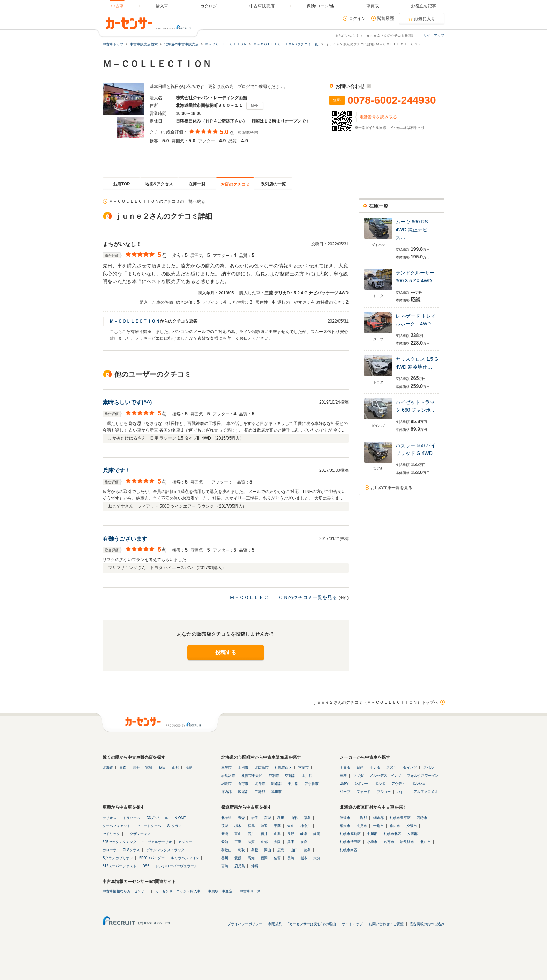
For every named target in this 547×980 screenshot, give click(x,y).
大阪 (277, 842)
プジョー (384, 792)
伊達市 (345, 818)
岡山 (268, 850)
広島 (281, 850)
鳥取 (241, 850)
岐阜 (304, 834)
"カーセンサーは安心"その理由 (312, 924)
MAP (255, 106)
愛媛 (238, 858)
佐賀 (277, 858)
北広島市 (262, 768)
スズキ (391, 768)
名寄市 (389, 842)
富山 (238, 834)
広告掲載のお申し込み (427, 924)
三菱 (343, 776)
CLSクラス (131, 850)
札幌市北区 (392, 834)
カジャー (185, 842)
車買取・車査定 (220, 891)
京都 (264, 842)
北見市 (362, 826)
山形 (175, 768)
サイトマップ (434, 35)
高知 (251, 858)
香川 (225, 858)
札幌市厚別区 (350, 834)
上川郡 (307, 776)
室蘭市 (304, 768)
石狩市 (243, 784)
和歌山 (226, 850)
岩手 (136, 768)
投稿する (226, 652)
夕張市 (412, 826)
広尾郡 (243, 792)
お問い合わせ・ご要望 (386, 924)
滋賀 (251, 842)
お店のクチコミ (235, 184)
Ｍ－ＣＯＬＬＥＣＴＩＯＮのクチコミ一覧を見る (283, 597)
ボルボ (380, 784)
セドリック (111, 834)
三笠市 (226, 768)
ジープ (345, 792)
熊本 (304, 858)
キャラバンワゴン (185, 858)
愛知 (225, 842)
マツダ (358, 776)
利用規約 (275, 924)
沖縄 (255, 866)
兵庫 (291, 842)
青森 (123, 768)
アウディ (398, 784)
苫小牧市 (312, 784)
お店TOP (121, 184)
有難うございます (125, 539)
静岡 (317, 834)
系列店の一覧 (273, 184)
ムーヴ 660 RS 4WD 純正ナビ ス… (414, 230)
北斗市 (260, 784)
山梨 (277, 834)
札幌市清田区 (350, 842)
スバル (428, 768)
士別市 (243, 768)
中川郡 (293, 784)
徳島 (307, 850)
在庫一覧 (197, 184)
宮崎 (225, 866)
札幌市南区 (349, 850)
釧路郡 (276, 784)
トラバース (132, 818)
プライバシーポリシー (245, 924)
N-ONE (180, 818)
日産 (360, 768)
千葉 (277, 826)
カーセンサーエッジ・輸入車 (178, 891)
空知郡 (290, 776)
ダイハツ (410, 768)
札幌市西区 (283, 768)
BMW (344, 784)
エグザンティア (138, 834)
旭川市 (276, 792)
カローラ (110, 850)
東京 (291, 826)
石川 (251, 834)
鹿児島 (240, 866)
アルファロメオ (426, 792)
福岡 (264, 858)
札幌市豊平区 (400, 818)
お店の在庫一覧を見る (391, 488)
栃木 (238, 826)
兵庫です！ (117, 470)
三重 (238, 842)
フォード (364, 792)
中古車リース (250, 891)
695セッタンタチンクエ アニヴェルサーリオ (137, 842)
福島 (189, 768)
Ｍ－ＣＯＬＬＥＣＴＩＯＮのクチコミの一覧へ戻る (157, 201)
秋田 (162, 768)
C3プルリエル (158, 818)
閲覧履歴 (385, 19)
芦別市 (274, 776)
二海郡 (260, 792)
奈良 (304, 842)
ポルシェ (419, 784)
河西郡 (226, 792)
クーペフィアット (117, 826)
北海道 (108, 768)
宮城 (149, 768)
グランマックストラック (165, 850)
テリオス (110, 818)
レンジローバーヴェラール (177, 866)
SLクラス (175, 826)
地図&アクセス (159, 184)
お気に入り (425, 19)
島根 (255, 850)
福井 (264, 834)
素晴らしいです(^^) (127, 402)
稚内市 (395, 826)
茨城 (225, 826)
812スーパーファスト (119, 866)
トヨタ (345, 768)
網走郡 (379, 818)
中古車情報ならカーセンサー (125, 891)
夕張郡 (412, 834)
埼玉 (264, 826)
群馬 (251, 826)
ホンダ (375, 768)
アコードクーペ (149, 826)
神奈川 (306, 826)
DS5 (146, 866)
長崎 (291, 858)
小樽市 (372, 842)
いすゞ (402, 792)
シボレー (361, 784)
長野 (291, 834)
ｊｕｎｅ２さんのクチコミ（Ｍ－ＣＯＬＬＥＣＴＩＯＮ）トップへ (375, 702)
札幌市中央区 (252, 776)
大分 (317, 858)
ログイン (357, 19)
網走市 (226, 784)
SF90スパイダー (152, 858)
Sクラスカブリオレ (118, 858)
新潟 (225, 834)
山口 (294, 850)
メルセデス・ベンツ (385, 776)
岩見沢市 (228, 776)
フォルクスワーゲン (423, 776)
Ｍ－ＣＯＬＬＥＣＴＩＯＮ (135, 321)
